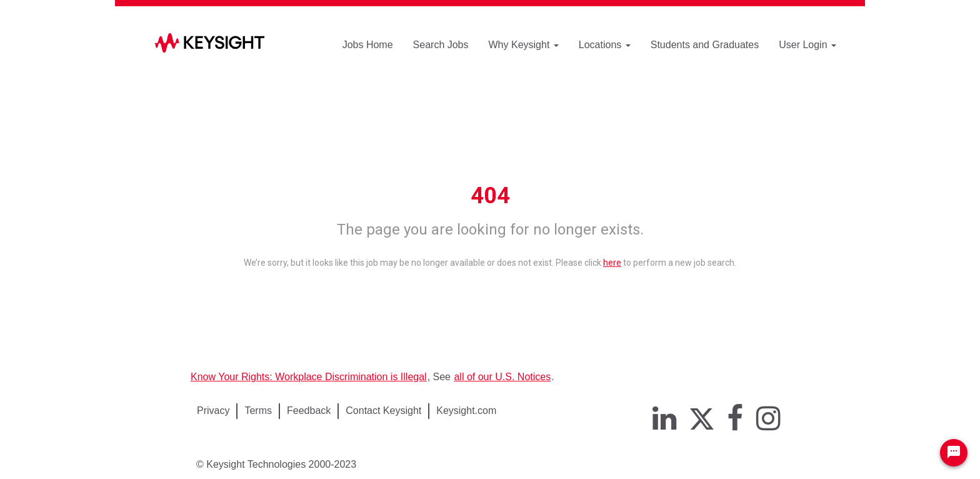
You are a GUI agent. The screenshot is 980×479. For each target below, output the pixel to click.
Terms (258, 411)
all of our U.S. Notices (502, 377)
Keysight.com (466, 411)
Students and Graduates (705, 45)
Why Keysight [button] (524, 45)
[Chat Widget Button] (954, 453)
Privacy (213, 411)
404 (490, 196)
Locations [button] (605, 45)
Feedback (309, 411)
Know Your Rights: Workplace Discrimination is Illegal (309, 377)
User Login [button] (807, 45)
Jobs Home (368, 45)
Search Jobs (441, 45)
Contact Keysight (383, 411)
